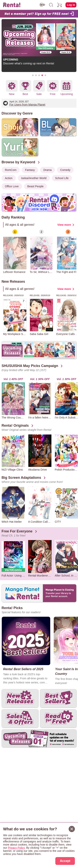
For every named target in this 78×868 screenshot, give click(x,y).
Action (9, 178)
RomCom (11, 170)
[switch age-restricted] (42, 5)
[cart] (60, 5)
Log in (71, 5)
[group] (15, 252)
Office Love (12, 186)
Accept (65, 861)
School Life (62, 178)
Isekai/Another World (34, 178)
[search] (51, 5)
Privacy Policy (16, 848)
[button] (33, 75)
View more (64, 225)
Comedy (65, 170)
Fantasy (30, 170)
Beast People (35, 186)
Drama (48, 170)
